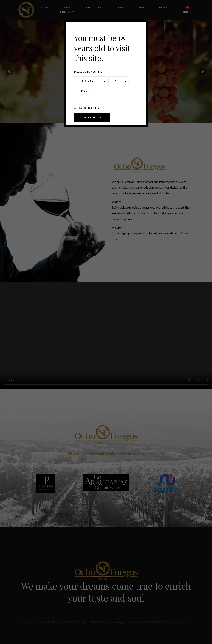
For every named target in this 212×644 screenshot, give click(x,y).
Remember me (87, 108)
